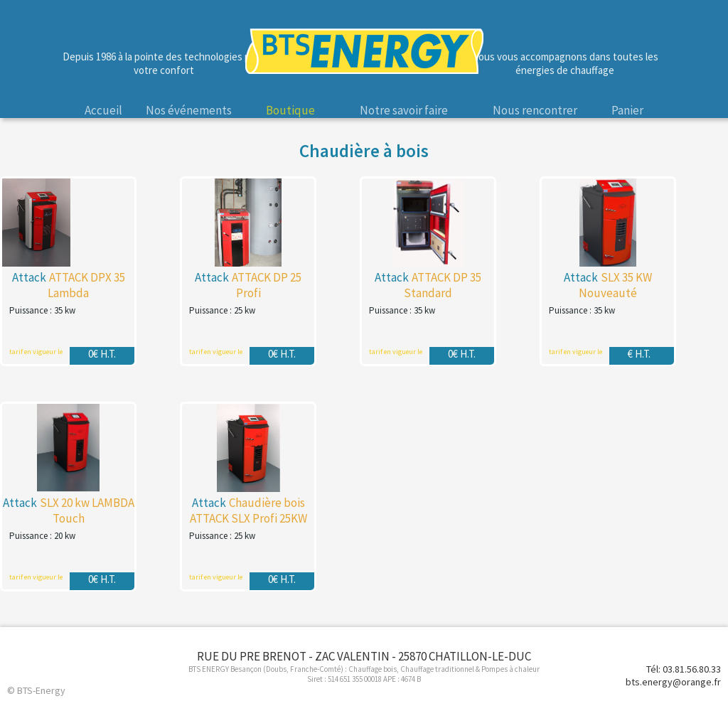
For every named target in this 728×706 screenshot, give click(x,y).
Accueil (103, 110)
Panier (627, 110)
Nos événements (189, 110)
